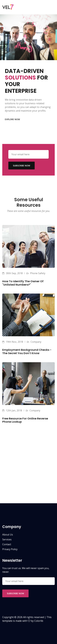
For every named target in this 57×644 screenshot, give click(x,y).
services (7, 539)
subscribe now (22, 166)
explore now (12, 119)
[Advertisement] (28, 475)
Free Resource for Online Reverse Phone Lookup (25, 420)
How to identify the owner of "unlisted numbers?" (23, 283)
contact (7, 544)
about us (8, 535)
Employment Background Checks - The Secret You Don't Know (27, 351)
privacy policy (10, 549)
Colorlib (39, 621)
